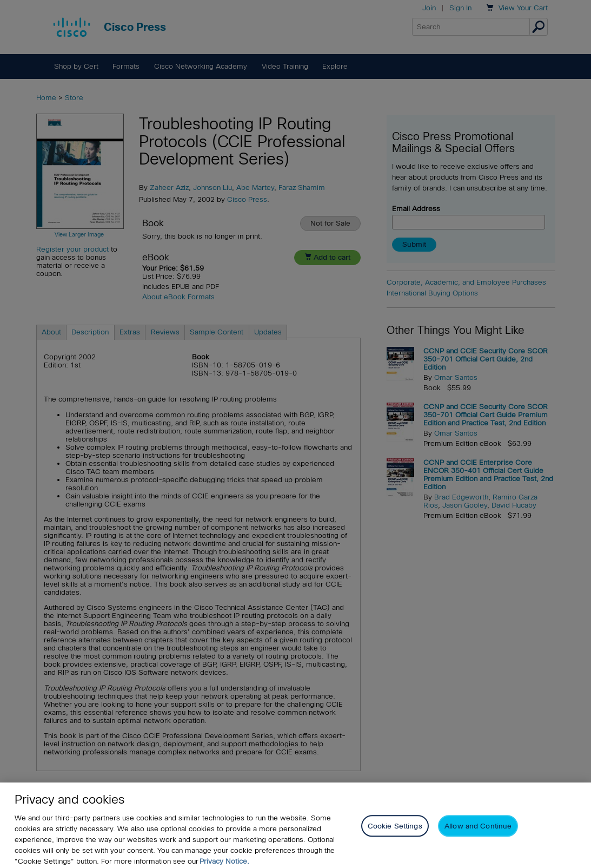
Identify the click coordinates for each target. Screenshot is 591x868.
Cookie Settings (395, 835)
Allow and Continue (478, 835)
